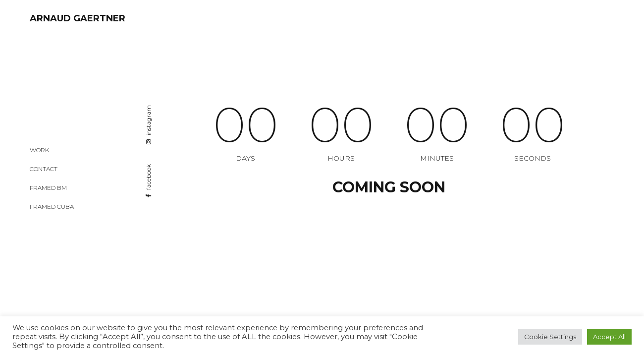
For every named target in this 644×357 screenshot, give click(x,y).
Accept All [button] (609, 337)
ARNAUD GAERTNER (78, 18)
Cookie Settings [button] (550, 337)
